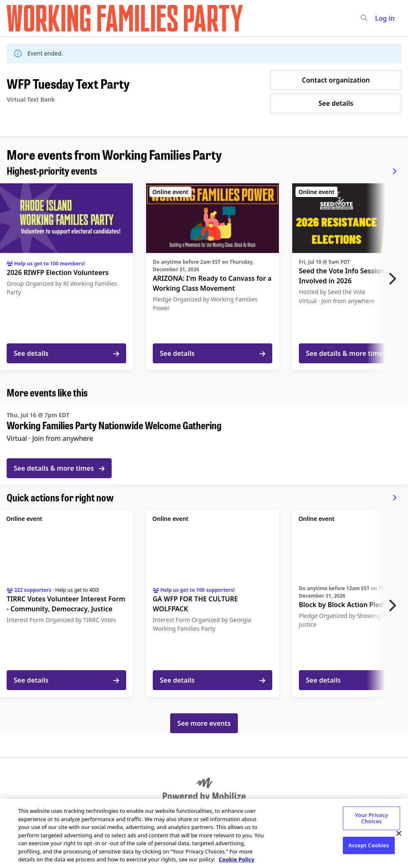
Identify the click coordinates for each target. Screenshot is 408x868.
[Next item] (394, 279)
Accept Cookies (369, 845)
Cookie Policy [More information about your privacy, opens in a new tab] (237, 859)
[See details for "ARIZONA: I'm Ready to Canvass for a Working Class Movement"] (213, 277)
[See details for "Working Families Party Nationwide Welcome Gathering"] (204, 445)
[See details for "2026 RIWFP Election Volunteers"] (66, 277)
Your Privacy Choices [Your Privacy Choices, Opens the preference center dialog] (371, 818)
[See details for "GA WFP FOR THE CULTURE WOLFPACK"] (213, 603)
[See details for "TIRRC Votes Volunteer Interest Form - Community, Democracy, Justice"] (66, 603)
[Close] (399, 833)
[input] (379, 18)
